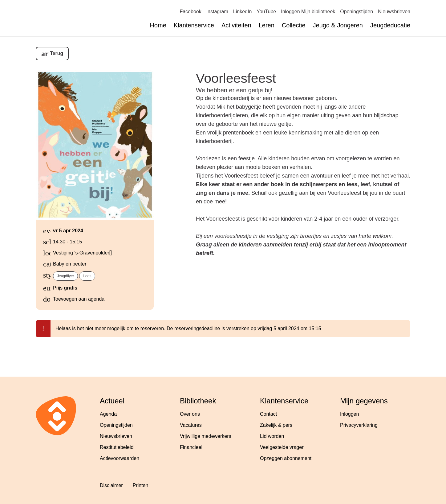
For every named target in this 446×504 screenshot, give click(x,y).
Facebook (190, 12)
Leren (267, 25)
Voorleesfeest (236, 78)
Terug (57, 53)
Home (158, 25)
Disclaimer (111, 485)
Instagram (217, 12)
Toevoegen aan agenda (79, 299)
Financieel (191, 447)
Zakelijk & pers (276, 425)
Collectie (294, 25)
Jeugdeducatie (390, 25)
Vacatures (191, 425)
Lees (87, 276)
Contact (268, 414)
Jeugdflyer (65, 276)
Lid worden (272, 436)
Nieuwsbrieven (394, 12)
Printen (141, 485)
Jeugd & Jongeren (338, 25)
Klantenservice (194, 25)
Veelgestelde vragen (282, 447)
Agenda (108, 414)
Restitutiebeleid (117, 447)
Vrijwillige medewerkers (206, 436)
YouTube (266, 12)
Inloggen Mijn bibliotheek (308, 12)
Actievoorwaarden (120, 458)
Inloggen (349, 414)
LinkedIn (243, 12)
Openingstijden (357, 12)
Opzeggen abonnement (286, 458)
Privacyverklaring (359, 425)
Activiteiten (236, 25)
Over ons (190, 414)
